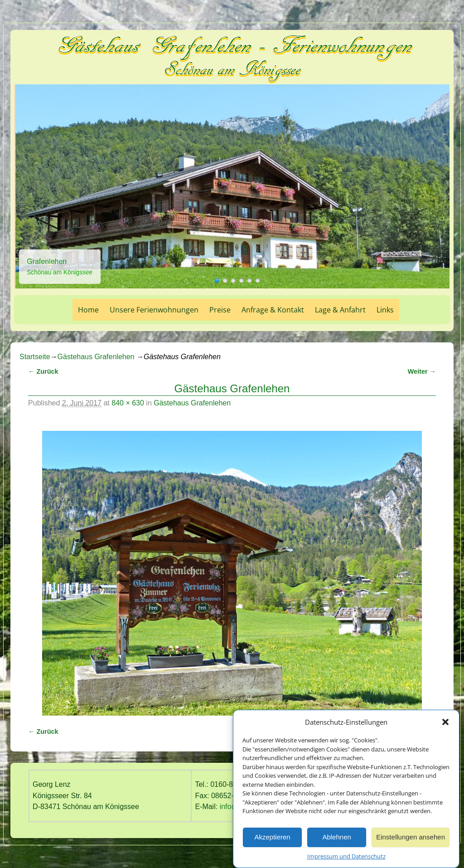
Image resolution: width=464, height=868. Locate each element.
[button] (445, 724)
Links (385, 310)
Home (88, 310)
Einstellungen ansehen (411, 839)
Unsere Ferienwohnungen (154, 310)
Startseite (35, 357)
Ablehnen (336, 839)
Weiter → (422, 371)
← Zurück (43, 371)
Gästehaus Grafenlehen (96, 357)
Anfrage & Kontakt (273, 310)
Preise (220, 310)
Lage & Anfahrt (340, 310)
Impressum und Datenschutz (346, 858)
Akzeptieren (272, 839)
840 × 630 (128, 403)
